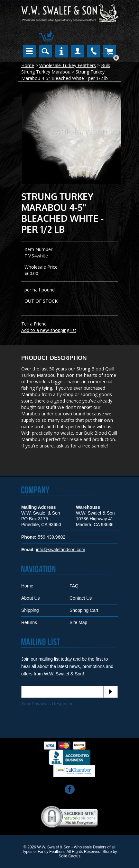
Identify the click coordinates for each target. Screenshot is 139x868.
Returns (29, 622)
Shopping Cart (84, 610)
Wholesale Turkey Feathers (68, 65)
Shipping (30, 610)
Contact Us (81, 598)
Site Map (78, 622)
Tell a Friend (34, 324)
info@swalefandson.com (61, 550)
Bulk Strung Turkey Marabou (66, 69)
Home (28, 65)
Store (107, 852)
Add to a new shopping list (49, 330)
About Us (31, 598)
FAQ (74, 586)
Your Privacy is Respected (47, 704)
